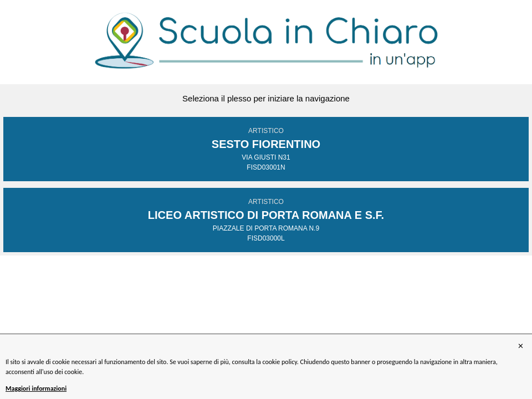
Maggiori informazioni (36, 388)
